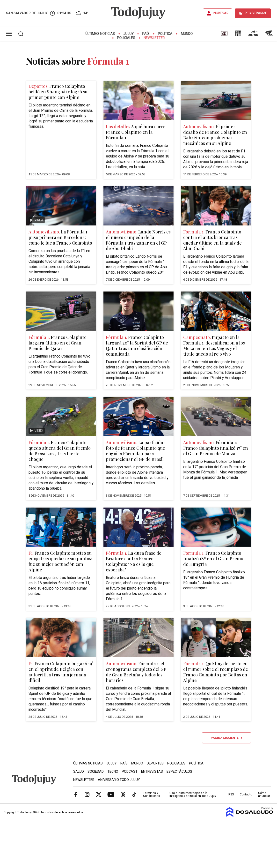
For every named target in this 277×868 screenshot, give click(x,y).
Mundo (187, 34)
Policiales (126, 38)
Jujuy (129, 34)
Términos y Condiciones (152, 794)
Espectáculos (179, 772)
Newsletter (154, 38)
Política (165, 34)
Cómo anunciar (264, 794)
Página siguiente (226, 738)
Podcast (130, 772)
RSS (231, 794)
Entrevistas (152, 772)
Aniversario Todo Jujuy (119, 780)
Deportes (155, 763)
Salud (79, 772)
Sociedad (96, 772)
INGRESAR (221, 13)
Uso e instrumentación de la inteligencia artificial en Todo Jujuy (193, 794)
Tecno (113, 772)
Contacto (246, 794)
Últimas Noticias (100, 34)
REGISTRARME (256, 13)
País (146, 34)
